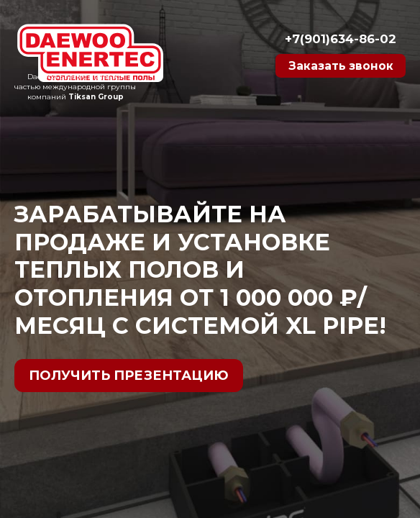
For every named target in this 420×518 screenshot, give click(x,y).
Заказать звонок (333, 68)
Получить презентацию (129, 376)
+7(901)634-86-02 (334, 34)
